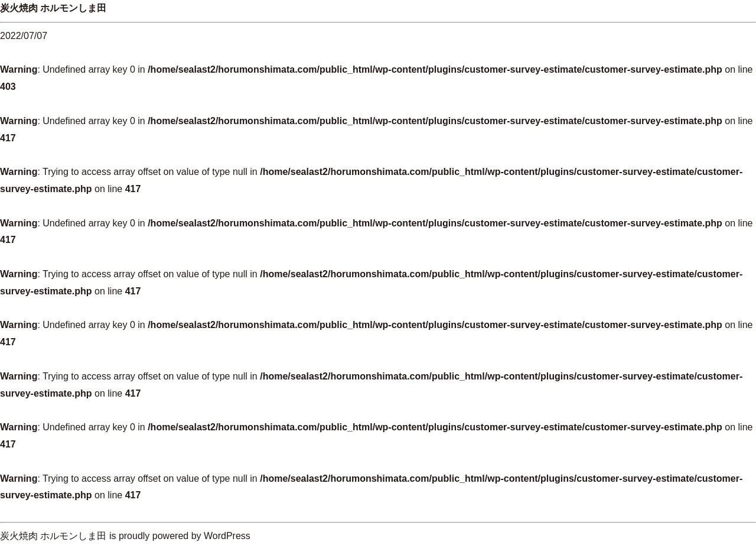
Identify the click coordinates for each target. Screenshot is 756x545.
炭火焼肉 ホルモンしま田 (53, 8)
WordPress (227, 536)
